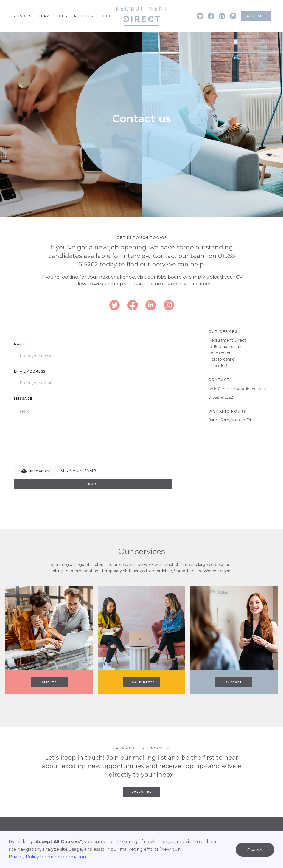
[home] (141, 16)
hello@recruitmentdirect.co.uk (237, 389)
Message (23, 398)
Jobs (62, 16)
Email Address (30, 371)
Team (44, 16)
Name (20, 344)
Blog (106, 16)
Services (22, 16)
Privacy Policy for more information (47, 857)
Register (84, 16)
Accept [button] (255, 849)
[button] (36, 471)
